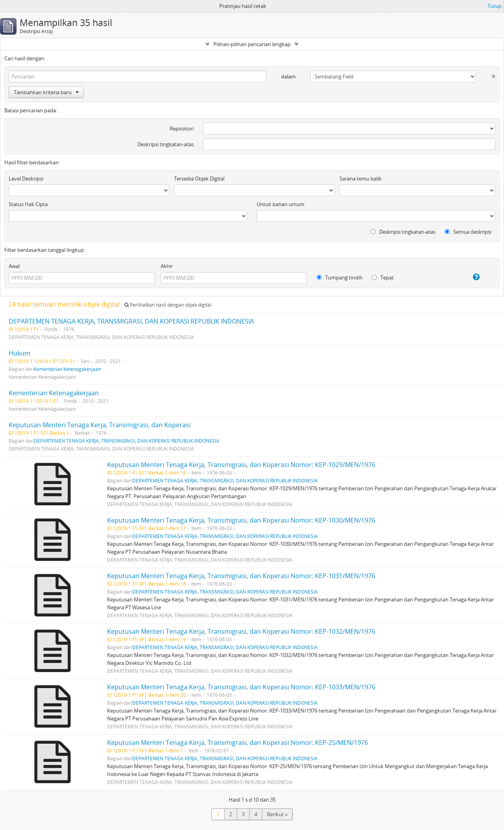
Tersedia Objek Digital (199, 179)
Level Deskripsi (26, 179)
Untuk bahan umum (281, 204)
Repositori (182, 128)
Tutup (495, 6)
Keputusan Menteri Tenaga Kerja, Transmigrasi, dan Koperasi (100, 425)
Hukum (19, 353)
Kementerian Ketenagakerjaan (67, 369)
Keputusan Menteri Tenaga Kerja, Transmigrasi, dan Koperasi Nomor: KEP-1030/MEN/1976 (241, 520)
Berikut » (277, 814)
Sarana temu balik (360, 179)
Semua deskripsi (468, 232)
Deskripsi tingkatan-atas (166, 144)
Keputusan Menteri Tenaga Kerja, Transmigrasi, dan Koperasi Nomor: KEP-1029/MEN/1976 (241, 465)
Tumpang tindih (340, 277)
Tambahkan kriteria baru (46, 92)
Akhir (167, 266)
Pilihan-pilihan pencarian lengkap (252, 44)
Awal (14, 266)
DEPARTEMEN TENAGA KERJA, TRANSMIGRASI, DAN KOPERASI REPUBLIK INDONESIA (131, 321)
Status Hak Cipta (28, 204)
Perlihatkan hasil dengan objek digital (168, 305)
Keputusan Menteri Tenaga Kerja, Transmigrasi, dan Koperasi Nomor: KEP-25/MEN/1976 (238, 743)
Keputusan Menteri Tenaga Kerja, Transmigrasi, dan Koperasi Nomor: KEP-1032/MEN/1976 (241, 631)
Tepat (383, 277)
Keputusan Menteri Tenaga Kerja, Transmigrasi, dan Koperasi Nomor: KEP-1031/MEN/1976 (241, 576)
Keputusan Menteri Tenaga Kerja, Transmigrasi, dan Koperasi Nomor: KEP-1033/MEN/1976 (241, 687)
